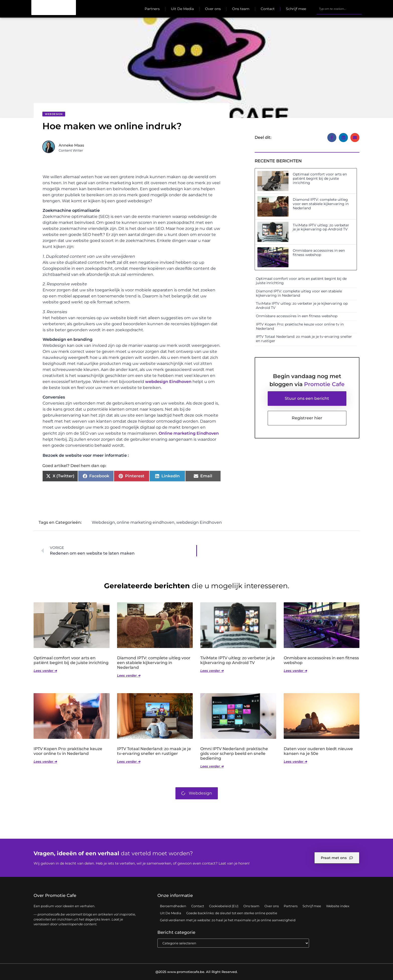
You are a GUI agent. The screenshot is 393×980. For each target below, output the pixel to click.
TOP (377, 961)
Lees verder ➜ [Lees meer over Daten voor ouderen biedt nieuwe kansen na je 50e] (295, 762)
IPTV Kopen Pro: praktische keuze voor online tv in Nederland (300, 326)
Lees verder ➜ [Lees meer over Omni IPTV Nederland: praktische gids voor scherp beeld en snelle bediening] (212, 766)
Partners (152, 9)
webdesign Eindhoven (168, 382)
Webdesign (54, 114)
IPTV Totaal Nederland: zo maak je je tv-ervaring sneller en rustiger (304, 339)
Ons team (241, 9)
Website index (338, 906)
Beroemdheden (173, 906)
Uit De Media (182, 9)
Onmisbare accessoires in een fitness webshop (319, 253)
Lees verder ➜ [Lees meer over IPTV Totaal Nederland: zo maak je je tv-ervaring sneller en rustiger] (129, 762)
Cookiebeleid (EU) (224, 906)
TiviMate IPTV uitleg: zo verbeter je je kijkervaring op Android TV (321, 227)
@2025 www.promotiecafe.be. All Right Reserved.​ (197, 972)
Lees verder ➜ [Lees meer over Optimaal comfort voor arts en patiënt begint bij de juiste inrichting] (45, 671)
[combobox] (339, 9)
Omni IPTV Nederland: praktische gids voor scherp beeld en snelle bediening (234, 754)
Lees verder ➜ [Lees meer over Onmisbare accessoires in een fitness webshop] (295, 671)
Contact (268, 9)
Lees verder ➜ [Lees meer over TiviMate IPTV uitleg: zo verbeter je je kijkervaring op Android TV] (212, 671)
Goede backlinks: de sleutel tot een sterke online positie (232, 913)
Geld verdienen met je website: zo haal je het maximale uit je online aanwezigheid (228, 920)
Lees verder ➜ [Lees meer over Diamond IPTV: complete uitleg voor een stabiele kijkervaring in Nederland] (129, 676)
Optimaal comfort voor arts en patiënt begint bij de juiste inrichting (320, 179)
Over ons (213, 9)
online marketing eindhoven (146, 523)
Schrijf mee (296, 9)
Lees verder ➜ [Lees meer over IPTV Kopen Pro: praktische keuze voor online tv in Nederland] (45, 762)
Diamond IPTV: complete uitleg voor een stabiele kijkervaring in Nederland (321, 204)
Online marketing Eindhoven (189, 434)
